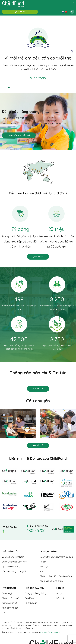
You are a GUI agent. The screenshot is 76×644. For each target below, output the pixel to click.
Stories (38, 389)
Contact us (65, 593)
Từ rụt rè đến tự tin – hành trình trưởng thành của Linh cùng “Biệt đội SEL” (58, 423)
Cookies (44, 632)
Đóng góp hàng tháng (19, 135)
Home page (57, 552)
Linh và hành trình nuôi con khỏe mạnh (18, 423)
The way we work (19, 562)
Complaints (65, 598)
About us (19, 557)
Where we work (19, 567)
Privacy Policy (54, 632)
